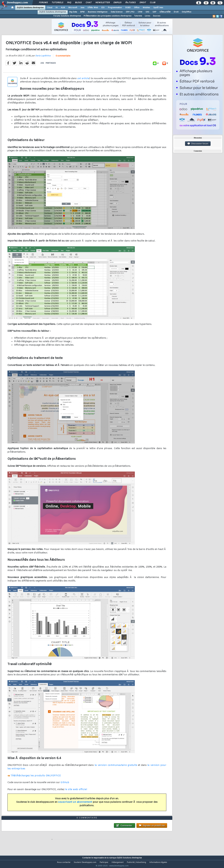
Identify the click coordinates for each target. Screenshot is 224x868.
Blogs (78, 3)
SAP (154, 12)
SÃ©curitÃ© (165, 12)
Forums (43, 3)
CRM (140, 12)
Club (153, 3)
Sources (157, 16)
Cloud (50, 8)
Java (82, 8)
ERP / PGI (130, 12)
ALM (63, 8)
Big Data (73, 12)
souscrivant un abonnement (75, 804)
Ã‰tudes (130, 3)
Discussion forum (198, 144)
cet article (83, 80)
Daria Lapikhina (43, 58)
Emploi (117, 3)
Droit (143, 3)
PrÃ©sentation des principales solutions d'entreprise (108, 16)
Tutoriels (57, 3)
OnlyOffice (187, 12)
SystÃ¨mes (158, 8)
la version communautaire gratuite (116, 767)
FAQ (69, 3)
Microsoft (73, 8)
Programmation (115, 8)
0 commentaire (63, 58)
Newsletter (103, 3)
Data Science (117, 12)
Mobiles (146, 8)
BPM (82, 12)
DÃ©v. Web (93, 8)
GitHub (65, 785)
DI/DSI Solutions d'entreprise (30, 8)
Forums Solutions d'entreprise (67, 16)
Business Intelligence (98, 12)
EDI (103, 8)
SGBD (128, 8)
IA (57, 8)
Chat (89, 3)
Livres (147, 16)
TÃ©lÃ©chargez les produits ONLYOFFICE (36, 778)
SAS (147, 12)
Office (137, 8)
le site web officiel (76, 792)
